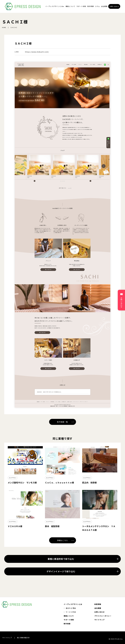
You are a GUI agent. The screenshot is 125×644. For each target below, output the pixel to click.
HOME (4, 27)
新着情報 (98, 604)
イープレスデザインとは (54, 6)
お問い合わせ (114, 6)
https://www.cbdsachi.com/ (37, 52)
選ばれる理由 (71, 608)
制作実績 (91, 6)
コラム (97, 6)
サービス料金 (71, 612)
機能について (70, 6)
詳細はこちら (62, 540)
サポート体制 (81, 6)
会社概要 (104, 6)
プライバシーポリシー (103, 616)
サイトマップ (99, 620)
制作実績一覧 (62, 422)
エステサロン (13, 478)
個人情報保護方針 (23, 638)
